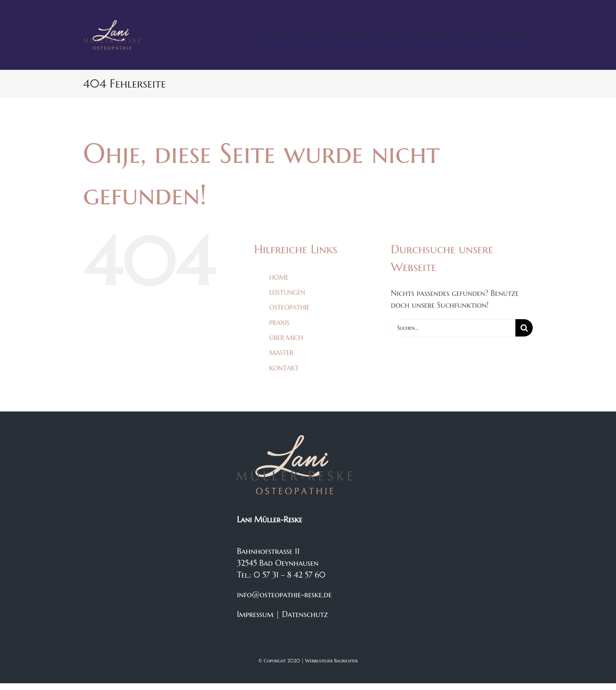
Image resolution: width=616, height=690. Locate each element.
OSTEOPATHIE (289, 307)
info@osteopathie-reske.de (284, 595)
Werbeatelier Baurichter (331, 661)
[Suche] (524, 328)
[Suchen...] (453, 328)
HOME (279, 277)
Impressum (255, 614)
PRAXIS (279, 323)
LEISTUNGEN (287, 292)
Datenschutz (305, 614)
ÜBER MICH (286, 338)
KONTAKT (284, 368)
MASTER (281, 353)
